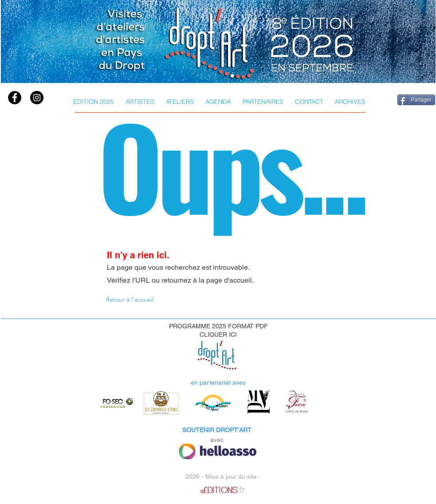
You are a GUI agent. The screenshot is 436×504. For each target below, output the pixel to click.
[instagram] (37, 98)
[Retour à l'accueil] (131, 299)
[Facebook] (15, 98)
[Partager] (416, 100)
